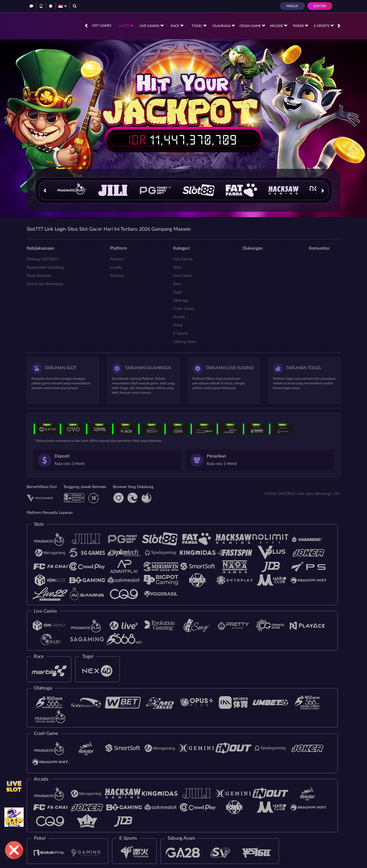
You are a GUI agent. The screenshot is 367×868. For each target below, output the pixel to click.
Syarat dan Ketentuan (45, 284)
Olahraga (224, 26)
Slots (126, 26)
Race (177, 26)
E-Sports (324, 26)
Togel (199, 26)
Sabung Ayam (185, 342)
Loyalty (116, 268)
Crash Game (252, 26)
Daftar (320, 6)
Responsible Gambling (45, 268)
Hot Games (102, 26)
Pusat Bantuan (39, 276)
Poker (301, 26)
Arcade (278, 26)
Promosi (117, 259)
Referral (117, 276)
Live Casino (152, 26)
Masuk (292, 6)
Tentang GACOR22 (43, 259)
